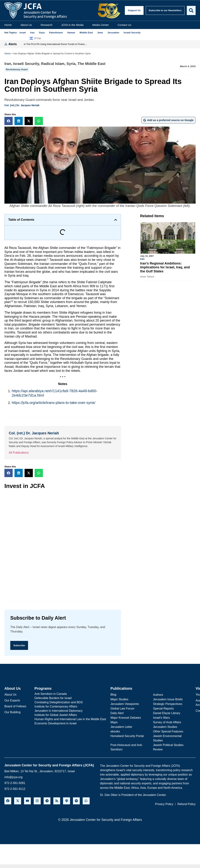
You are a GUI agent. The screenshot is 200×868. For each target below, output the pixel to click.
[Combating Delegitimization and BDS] (70, 703)
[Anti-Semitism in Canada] (70, 694)
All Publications (19, 453)
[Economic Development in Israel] (70, 724)
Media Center (101, 25)
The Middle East (91, 64)
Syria (71, 64)
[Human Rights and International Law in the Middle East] (70, 720)
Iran (8, 64)
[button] (9, 121)
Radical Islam (53, 64)
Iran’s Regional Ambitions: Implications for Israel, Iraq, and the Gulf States (165, 267)
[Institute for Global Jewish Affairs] (70, 715)
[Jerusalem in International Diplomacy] (70, 711)
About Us (26, 25)
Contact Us (124, 25)
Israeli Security (26, 64)
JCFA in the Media (72, 25)
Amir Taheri (147, 277)
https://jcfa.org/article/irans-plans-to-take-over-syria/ (54, 403)
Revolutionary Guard (17, 70)
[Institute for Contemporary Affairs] (70, 707)
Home (8, 25)
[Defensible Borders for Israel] (70, 699)
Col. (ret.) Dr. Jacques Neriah (22, 105)
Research (47, 25)
